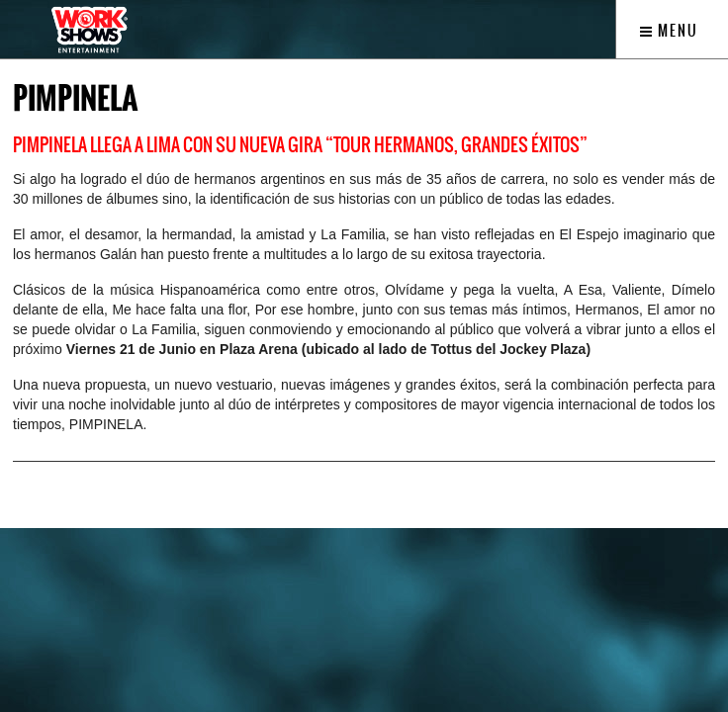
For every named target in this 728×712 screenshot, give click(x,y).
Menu (669, 31)
